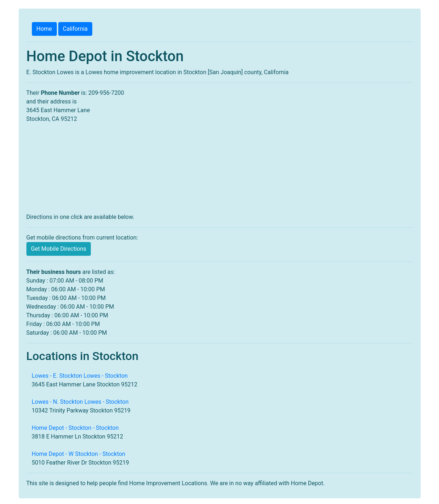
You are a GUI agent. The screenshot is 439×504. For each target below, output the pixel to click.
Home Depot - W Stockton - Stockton (79, 454)
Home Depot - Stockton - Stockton (75, 428)
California (75, 29)
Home (44, 29)
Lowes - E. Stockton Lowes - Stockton (80, 376)
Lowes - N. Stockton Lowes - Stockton (80, 402)
